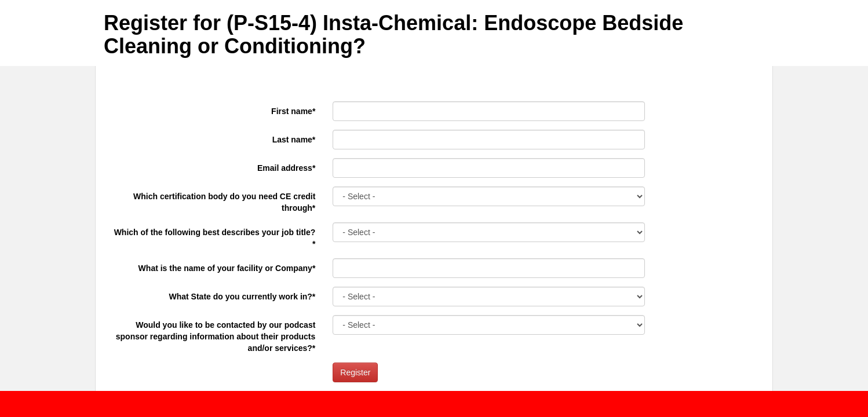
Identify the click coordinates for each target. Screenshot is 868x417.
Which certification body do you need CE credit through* (224, 202)
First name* (293, 111)
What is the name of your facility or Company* (227, 268)
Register (355, 372)
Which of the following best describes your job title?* (215, 238)
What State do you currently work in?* (242, 297)
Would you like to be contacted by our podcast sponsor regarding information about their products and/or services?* (216, 336)
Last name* (294, 140)
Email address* (286, 168)
